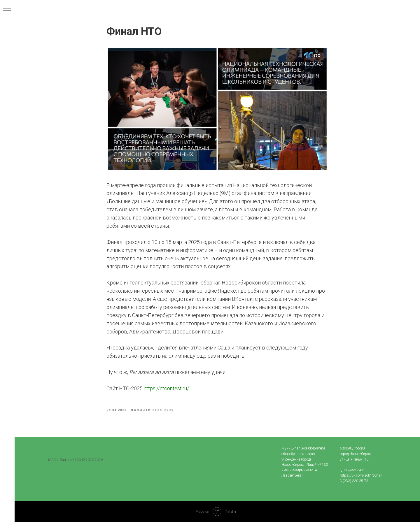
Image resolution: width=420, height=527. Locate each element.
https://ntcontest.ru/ (166, 391)
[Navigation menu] (7, 9)
